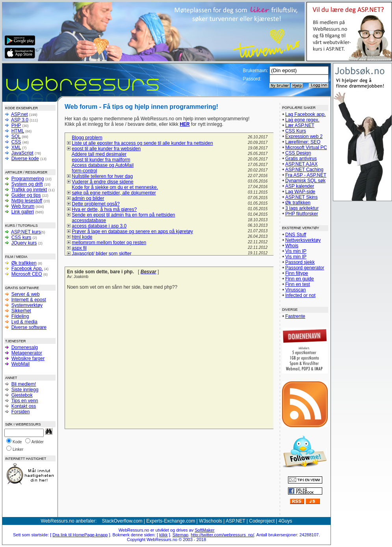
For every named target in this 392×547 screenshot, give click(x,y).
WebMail (20, 364)
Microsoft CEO (27, 274)
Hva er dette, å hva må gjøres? (104, 209)
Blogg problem (87, 138)
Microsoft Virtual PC (306, 147)
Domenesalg (25, 347)
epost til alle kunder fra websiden (106, 149)
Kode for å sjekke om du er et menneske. (115, 187)
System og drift (27, 184)
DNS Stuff (296, 235)
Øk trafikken (24, 263)
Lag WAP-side (300, 192)
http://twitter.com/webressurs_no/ (222, 535)
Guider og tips (26, 195)
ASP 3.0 (20, 120)
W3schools (211, 521)
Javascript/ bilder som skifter (101, 254)
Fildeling (20, 316)
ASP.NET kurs (26, 232)
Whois (292, 246)
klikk (163, 535)
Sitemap (180, 535)
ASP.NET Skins (301, 197)
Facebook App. (27, 269)
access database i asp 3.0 (99, 226)
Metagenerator (27, 353)
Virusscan (295, 290)
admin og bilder (88, 198)
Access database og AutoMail (103, 165)
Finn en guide (300, 279)
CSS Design (298, 153)
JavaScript (22, 153)
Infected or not (300, 295)
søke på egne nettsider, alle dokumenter (114, 193)
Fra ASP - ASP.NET (306, 175)
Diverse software (29, 327)
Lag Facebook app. (306, 114)
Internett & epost (29, 300)
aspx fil (79, 248)
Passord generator (305, 268)
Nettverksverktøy (303, 240)
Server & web (26, 294)
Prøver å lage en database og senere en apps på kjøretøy (132, 231)
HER (185, 124)
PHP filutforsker (302, 214)
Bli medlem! (24, 384)
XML (16, 147)
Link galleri (23, 212)
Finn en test (298, 284)
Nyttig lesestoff (27, 201)
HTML (18, 131)
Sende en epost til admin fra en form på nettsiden (123, 215)
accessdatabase (89, 220)
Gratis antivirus (301, 159)
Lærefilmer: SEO (303, 142)
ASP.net (19, 114)
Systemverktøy (27, 305)
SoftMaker (204, 530)
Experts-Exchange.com (171, 521)
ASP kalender (300, 186)
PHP (16, 125)
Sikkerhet (21, 311)
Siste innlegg (25, 390)
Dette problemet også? (96, 204)
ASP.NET (236, 521)
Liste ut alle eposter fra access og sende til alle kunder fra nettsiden (142, 143)
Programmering (28, 179)
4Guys (285, 521)
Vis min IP (296, 251)
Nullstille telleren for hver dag (102, 176)
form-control (84, 171)
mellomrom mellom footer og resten (109, 243)
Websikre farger (28, 358)
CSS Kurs (296, 131)
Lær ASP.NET (300, 125)
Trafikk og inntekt (29, 190)
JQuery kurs (24, 243)
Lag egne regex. (302, 120)
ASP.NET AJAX (301, 164)
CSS (16, 142)
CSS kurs (21, 237)
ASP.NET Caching (304, 170)
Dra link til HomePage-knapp (80, 535)
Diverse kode (25, 159)
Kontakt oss (24, 406)
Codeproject (262, 521)
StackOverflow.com (122, 521)
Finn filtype (297, 273)
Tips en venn (24, 401)
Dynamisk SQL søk (305, 181)
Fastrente (295, 316)
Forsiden (21, 412)
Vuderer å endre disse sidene (102, 182)
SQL (16, 136)
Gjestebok (22, 395)
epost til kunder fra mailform (101, 160)
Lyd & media (24, 322)
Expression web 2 (304, 136)
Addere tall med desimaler (99, 154)
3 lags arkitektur (302, 208)
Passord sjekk (300, 262)
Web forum (23, 206)
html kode (82, 237)
